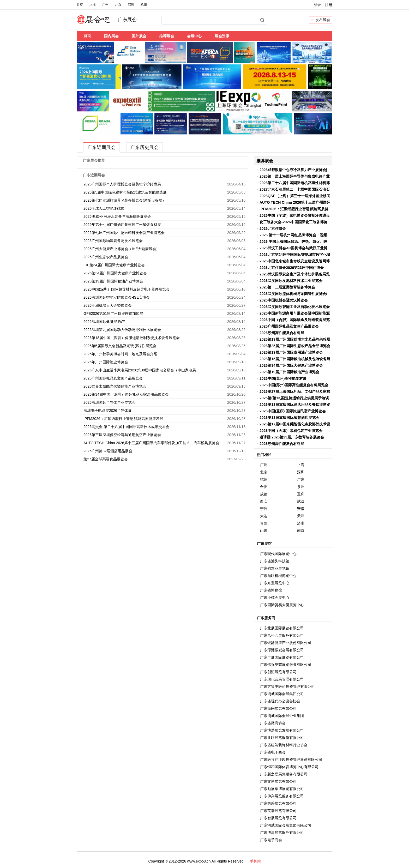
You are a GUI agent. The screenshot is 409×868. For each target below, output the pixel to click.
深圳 (131, 5)
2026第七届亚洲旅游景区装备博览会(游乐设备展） (125, 200)
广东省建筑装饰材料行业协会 (284, 745)
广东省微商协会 (273, 723)
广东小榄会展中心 (275, 598)
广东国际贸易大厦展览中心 (282, 605)
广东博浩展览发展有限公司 (282, 730)
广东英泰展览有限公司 (278, 811)
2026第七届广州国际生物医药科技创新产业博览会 (124, 233)
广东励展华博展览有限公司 (282, 789)
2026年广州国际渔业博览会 (106, 362)
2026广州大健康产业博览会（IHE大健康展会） (122, 249)
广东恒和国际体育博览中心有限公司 (289, 767)
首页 (80, 5)
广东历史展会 (145, 147)
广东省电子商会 (273, 752)
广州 (105, 5)
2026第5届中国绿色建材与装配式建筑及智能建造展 (125, 192)
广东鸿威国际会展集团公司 (282, 694)
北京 (118, 5)
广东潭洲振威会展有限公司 (282, 650)
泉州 (301, 487)
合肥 (264, 487)
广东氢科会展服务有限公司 (282, 635)
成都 (264, 494)
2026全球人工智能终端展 (104, 208)
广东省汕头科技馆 (275, 561)
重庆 (301, 494)
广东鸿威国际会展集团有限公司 (286, 825)
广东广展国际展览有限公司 (282, 657)
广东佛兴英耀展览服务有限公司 (286, 665)
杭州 (144, 5)
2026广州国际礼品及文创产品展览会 (113, 378)
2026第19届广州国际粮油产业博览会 (114, 281)
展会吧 (100, 23)
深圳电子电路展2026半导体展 (108, 411)
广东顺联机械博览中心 (278, 576)
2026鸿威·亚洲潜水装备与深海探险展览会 (117, 216)
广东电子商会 (271, 840)
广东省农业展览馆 (275, 568)
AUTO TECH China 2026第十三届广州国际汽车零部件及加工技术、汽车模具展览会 (151, 443)
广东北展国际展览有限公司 (282, 628)
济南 (301, 523)
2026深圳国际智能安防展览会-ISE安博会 (117, 297)
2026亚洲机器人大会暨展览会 (108, 305)
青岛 (264, 523)
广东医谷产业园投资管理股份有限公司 (291, 759)
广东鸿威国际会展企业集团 (282, 716)
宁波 (264, 509)
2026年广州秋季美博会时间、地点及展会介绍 (120, 354)
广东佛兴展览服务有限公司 (282, 796)
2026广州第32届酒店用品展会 (108, 451)
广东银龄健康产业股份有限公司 (286, 643)
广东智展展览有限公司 (278, 818)
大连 (264, 516)
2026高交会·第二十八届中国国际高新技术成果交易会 (126, 427)
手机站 (255, 861)
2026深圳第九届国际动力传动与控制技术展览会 (122, 330)
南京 (301, 531)
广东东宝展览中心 (275, 583)
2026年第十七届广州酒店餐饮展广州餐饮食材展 (122, 225)
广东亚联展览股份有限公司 (282, 738)
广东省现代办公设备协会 (280, 701)
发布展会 (323, 20)
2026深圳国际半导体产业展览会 (109, 402)
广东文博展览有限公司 (278, 781)
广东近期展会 (101, 147)
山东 (264, 531)
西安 (264, 501)
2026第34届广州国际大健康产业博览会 (115, 273)
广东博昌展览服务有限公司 (282, 833)
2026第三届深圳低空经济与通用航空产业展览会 (122, 435)
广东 (301, 479)
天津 (301, 516)
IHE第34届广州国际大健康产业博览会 (114, 265)
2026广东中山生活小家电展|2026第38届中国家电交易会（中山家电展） (142, 370)
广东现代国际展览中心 (278, 554)
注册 (329, 5)
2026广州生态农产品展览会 (106, 257)
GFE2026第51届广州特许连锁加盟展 (113, 314)
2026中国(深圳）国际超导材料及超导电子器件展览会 (127, 289)
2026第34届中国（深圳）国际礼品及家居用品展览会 (126, 394)
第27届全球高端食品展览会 (106, 459)
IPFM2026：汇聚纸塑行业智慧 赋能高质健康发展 (123, 419)
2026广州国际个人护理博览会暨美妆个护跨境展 (122, 184)
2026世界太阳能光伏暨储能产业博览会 (115, 386)
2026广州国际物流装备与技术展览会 (113, 241)
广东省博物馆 (271, 590)
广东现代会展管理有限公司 (282, 679)
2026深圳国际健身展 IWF (104, 322)
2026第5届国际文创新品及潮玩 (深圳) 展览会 (120, 346)
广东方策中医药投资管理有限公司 (287, 686)
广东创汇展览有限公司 (278, 672)
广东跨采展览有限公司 (278, 803)
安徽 (301, 509)
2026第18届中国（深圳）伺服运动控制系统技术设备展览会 (132, 338)
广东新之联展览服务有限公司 (284, 774)
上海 (93, 5)
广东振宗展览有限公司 (278, 708)
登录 (317, 5)
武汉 (301, 501)
